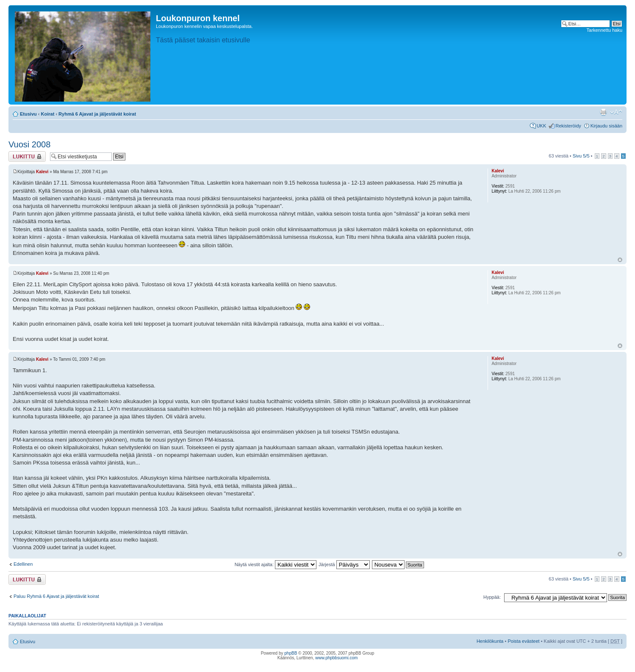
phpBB (291, 653)
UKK (542, 126)
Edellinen (23, 564)
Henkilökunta (490, 641)
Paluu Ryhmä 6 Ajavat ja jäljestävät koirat (56, 596)
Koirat (48, 114)
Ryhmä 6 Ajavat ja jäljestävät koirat (97, 114)
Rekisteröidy (568, 126)
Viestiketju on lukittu (27, 156)
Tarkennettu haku (604, 30)
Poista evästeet (523, 641)
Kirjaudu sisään (606, 126)
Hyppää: (492, 597)
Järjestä (344, 564)
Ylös (620, 260)
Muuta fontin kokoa (616, 112)
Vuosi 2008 (29, 144)
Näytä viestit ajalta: (276, 564)
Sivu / (581, 156)
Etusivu (28, 114)
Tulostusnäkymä (603, 112)
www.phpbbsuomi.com (336, 658)
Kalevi (42, 172)
